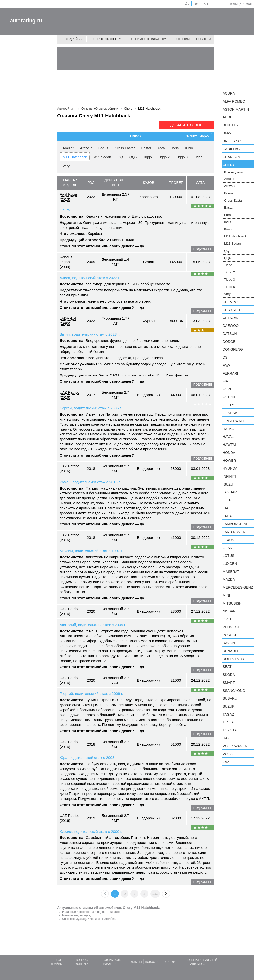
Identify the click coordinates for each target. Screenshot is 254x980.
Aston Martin (236, 109)
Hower (229, 461)
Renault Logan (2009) (66, 262)
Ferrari (230, 373)
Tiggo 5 (200, 157)
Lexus (228, 540)
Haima (228, 429)
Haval (228, 437)
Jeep (227, 500)
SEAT (227, 667)
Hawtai (229, 445)
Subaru (230, 698)
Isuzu (228, 484)
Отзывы (183, 39)
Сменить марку (197, 136)
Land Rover (234, 532)
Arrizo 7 (86, 148)
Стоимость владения (149, 39)
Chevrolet (233, 302)
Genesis (230, 413)
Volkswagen (235, 746)
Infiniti (229, 476)
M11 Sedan (102, 157)
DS (225, 357)
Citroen (231, 318)
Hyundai (231, 468)
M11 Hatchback (75, 157)
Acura (229, 93)
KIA (226, 508)
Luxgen (230, 564)
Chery (229, 165)
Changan (231, 157)
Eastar (146, 148)
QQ (120, 157)
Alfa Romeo (234, 101)
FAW (226, 365)
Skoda (229, 675)
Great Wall (234, 421)
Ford (228, 389)
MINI (226, 595)
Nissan (229, 611)
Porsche (231, 635)
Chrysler (232, 310)
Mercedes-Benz (238, 587)
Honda (229, 453)
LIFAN (228, 548)
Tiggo (147, 157)
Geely (228, 405)
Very (66, 166)
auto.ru (26, 20)
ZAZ (226, 762)
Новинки (168, 962)
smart (229, 683)
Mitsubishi (233, 603)
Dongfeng (233, 349)
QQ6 (133, 157)
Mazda (229, 579)
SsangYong (234, 691)
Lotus (229, 556)
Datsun (230, 334)
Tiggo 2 (164, 157)
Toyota (230, 730)
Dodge (229, 342)
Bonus (103, 148)
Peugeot (231, 627)
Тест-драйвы (72, 39)
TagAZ (228, 714)
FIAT (226, 381)
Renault (231, 651)
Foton (229, 397)
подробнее (203, 249)
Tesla (228, 722)
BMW (227, 133)
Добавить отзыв (186, 125)
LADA (227, 516)
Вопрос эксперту (106, 39)
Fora (161, 148)
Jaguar (230, 492)
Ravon (229, 643)
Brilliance (233, 141)
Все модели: (234, 172)
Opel (227, 619)
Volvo (229, 754)
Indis (175, 148)
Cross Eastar (125, 148)
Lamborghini (235, 524)
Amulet (68, 148)
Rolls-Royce (235, 659)
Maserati (232, 572)
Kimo (189, 148)
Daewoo (231, 326)
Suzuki (229, 706)
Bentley (231, 125)
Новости (204, 39)
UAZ (226, 738)
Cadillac (231, 149)
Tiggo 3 (182, 157)
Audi (227, 117)
